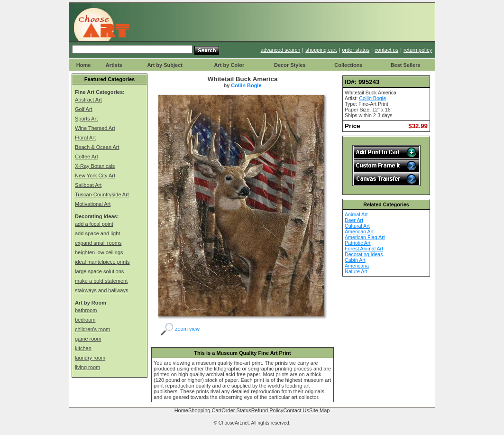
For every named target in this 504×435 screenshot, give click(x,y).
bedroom (85, 320)
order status (356, 50)
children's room (92, 329)
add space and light (97, 233)
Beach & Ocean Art (97, 147)
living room (87, 367)
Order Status (236, 410)
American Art (359, 231)
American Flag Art (365, 237)
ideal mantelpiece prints (102, 262)
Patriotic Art (357, 243)
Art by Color (229, 65)
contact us (386, 50)
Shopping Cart (205, 410)
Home (84, 65)
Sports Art (86, 119)
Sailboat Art (88, 185)
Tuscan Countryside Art (102, 194)
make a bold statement (101, 281)
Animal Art (356, 214)
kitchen (83, 348)
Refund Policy (267, 410)
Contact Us (296, 410)
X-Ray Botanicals (95, 166)
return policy (418, 50)
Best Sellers (406, 65)
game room (88, 339)
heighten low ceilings (99, 252)
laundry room (90, 358)
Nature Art (356, 271)
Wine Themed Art (95, 128)
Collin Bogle (246, 85)
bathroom (86, 310)
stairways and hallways (102, 290)
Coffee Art (87, 157)
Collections (348, 65)
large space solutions (99, 271)
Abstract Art (88, 100)
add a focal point (94, 224)
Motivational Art (93, 204)
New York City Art (95, 176)
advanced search (281, 50)
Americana (357, 266)
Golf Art (84, 109)
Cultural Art (357, 226)
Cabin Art (355, 260)
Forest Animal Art (364, 249)
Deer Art (354, 220)
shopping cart (321, 50)
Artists (114, 65)
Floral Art (85, 138)
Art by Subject (165, 65)
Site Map (319, 410)
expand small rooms (98, 243)
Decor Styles (290, 65)
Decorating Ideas (364, 254)
